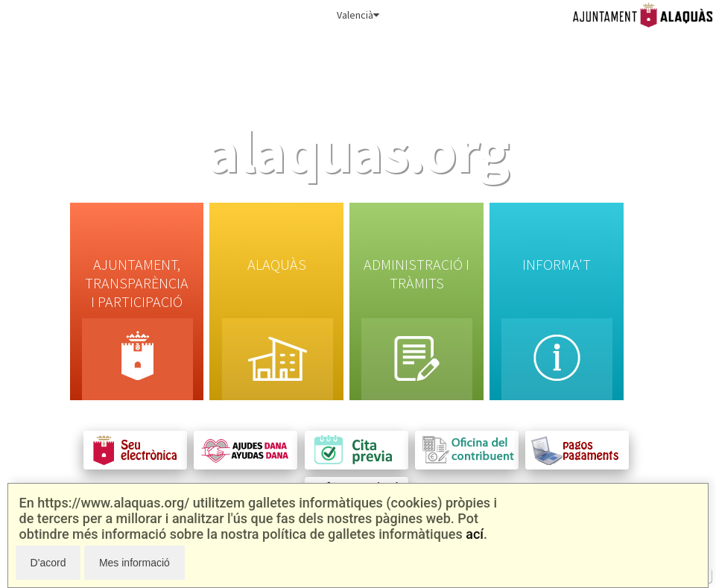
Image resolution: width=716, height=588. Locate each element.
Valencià (358, 15)
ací (475, 534)
